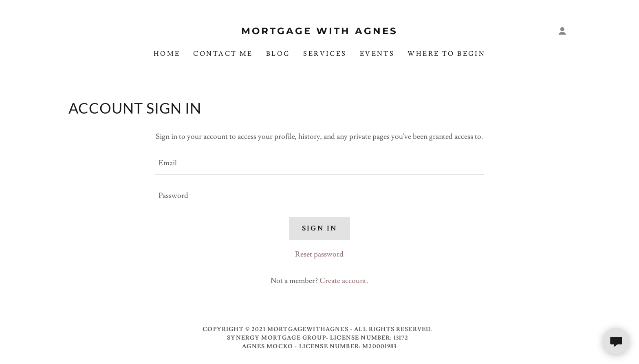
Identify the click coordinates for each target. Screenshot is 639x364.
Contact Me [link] (223, 54)
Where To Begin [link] (446, 54)
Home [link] (167, 54)
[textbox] (319, 163)
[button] (562, 31)
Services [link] (325, 54)
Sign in (320, 228)
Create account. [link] (344, 281)
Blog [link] (278, 54)
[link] (320, 32)
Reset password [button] (319, 254)
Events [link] (377, 54)
